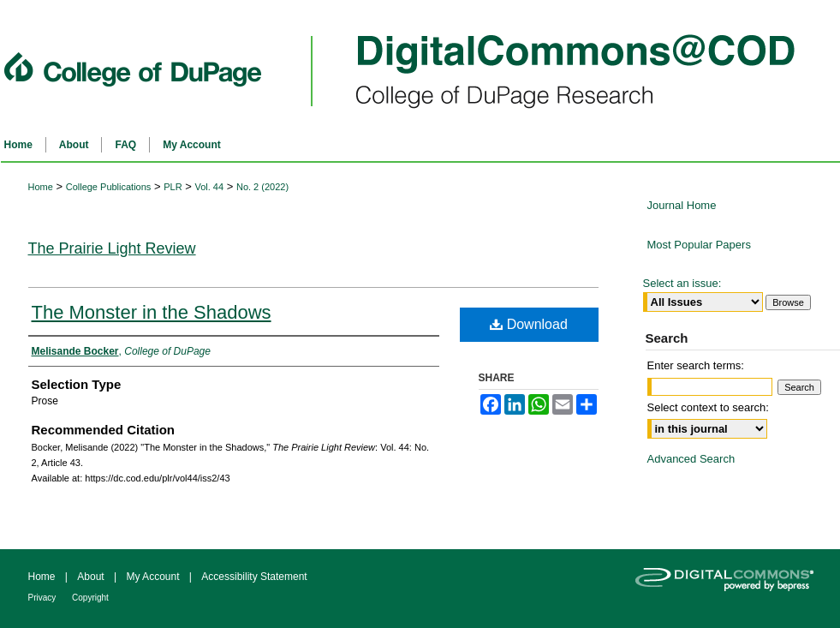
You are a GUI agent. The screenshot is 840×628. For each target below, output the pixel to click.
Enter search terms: (696, 365)
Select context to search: (708, 407)
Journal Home (682, 205)
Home (41, 187)
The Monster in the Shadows (152, 312)
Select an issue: (682, 283)
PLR (173, 187)
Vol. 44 (209, 187)
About (92, 577)
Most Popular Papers (699, 245)
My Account (154, 577)
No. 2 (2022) (262, 187)
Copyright (90, 598)
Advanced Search (691, 459)
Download (529, 324)
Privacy (44, 598)
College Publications (109, 187)
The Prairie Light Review (112, 248)
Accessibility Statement (254, 577)
